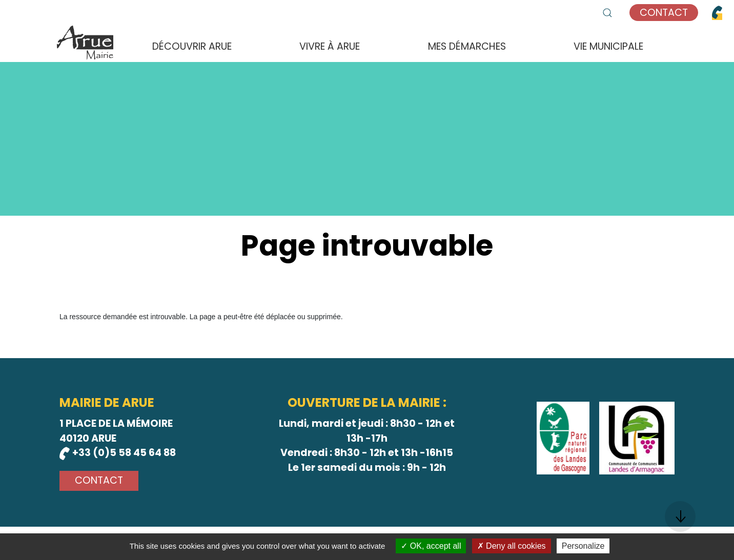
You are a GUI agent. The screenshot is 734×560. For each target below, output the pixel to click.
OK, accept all (431, 546)
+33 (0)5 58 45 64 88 (118, 453)
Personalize (583, 546)
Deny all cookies (512, 546)
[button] (607, 13)
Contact (664, 13)
